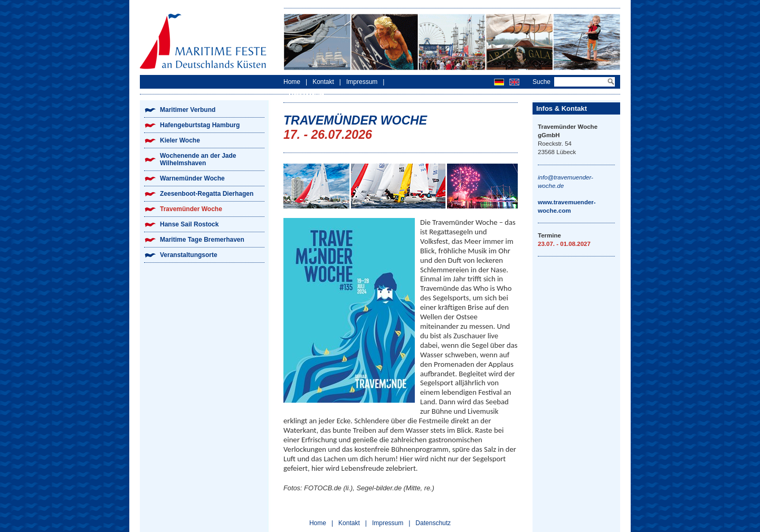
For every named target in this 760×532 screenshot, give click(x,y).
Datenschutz (306, 96)
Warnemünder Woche (192, 178)
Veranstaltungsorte (189, 255)
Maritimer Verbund (188, 110)
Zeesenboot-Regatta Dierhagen (207, 194)
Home (292, 82)
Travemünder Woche (191, 209)
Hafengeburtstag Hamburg (200, 125)
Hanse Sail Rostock (189, 224)
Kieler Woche (180, 140)
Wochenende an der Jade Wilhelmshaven (198, 159)
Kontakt (323, 82)
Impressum (362, 82)
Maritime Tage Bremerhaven (202, 240)
